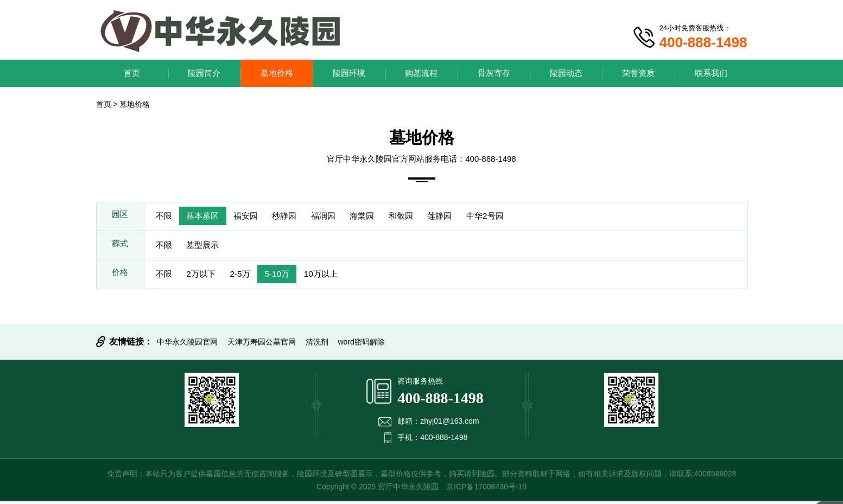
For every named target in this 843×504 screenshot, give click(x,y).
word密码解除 (362, 344)
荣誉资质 (638, 73)
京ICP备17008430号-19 (486, 489)
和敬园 (424, 217)
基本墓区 (208, 217)
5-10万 (288, 276)
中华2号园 (515, 217)
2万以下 (206, 276)
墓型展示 (208, 247)
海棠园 (382, 217)
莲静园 (466, 217)
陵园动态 (566, 73)
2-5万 (248, 276)
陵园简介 (204, 73)
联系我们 (711, 73)
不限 (166, 217)
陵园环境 (349, 73)
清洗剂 (317, 344)
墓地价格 (277, 73)
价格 (120, 276)
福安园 (255, 217)
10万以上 (335, 276)
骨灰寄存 (494, 73)
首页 (132, 73)
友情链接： (131, 344)
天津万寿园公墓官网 (262, 344)
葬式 (120, 247)
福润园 (339, 217)
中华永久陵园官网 (187, 344)
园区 (120, 217)
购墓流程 (421, 73)
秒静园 (297, 217)
